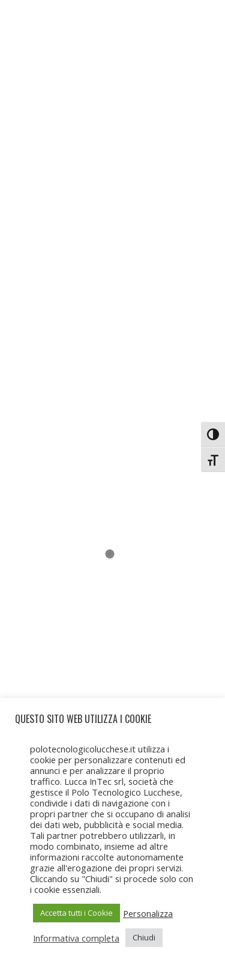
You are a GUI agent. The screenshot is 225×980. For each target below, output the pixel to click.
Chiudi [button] (144, 937)
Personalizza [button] (148, 913)
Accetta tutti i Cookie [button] (76, 913)
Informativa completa (76, 938)
